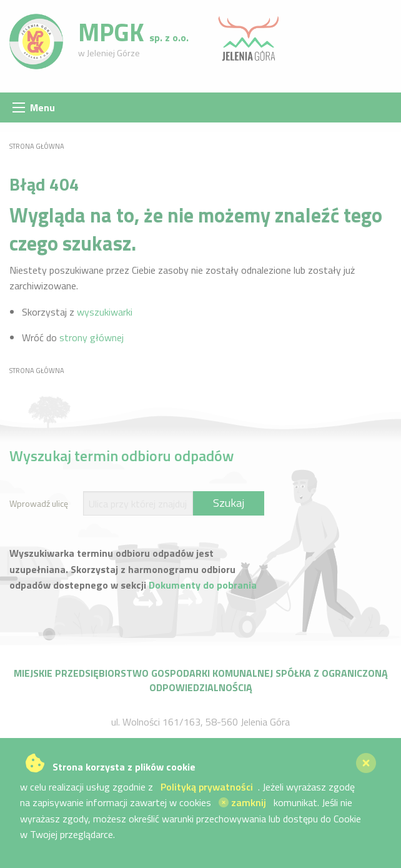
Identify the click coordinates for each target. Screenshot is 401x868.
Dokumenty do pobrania (203, 585)
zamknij (242, 802)
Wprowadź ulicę (39, 503)
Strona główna (37, 146)
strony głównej (92, 337)
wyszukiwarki (105, 312)
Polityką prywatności (207, 787)
